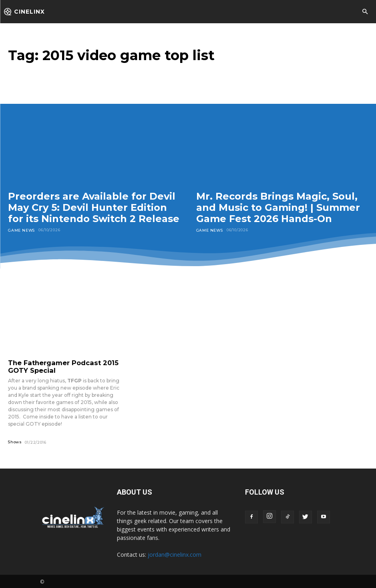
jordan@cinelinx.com (175, 553)
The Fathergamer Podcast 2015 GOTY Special (59, 366)
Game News (21, 230)
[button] (365, 12)
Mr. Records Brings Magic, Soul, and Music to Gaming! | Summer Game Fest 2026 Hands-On (278, 207)
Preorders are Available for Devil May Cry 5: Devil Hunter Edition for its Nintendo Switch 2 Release (94, 207)
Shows (15, 441)
